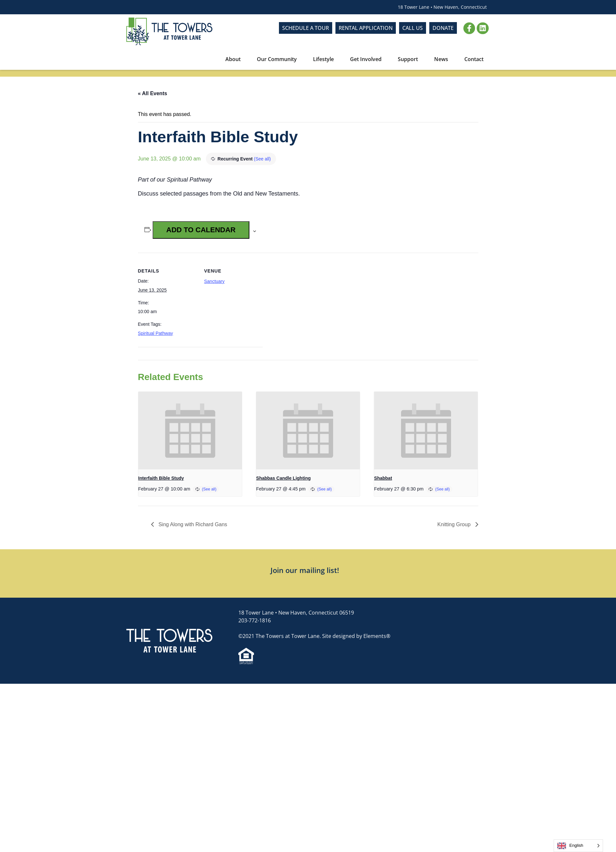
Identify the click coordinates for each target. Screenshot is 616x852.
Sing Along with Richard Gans (192, 524)
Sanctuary (214, 281)
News (443, 59)
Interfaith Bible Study (161, 478)
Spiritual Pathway (156, 333)
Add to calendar (201, 230)
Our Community (278, 59)
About (235, 59)
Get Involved (367, 59)
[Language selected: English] (578, 846)
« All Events (153, 93)
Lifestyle (325, 59)
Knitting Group (455, 524)
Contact (474, 59)
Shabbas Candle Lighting (283, 478)
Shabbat (383, 478)
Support (409, 59)
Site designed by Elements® (356, 636)
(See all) (262, 159)
